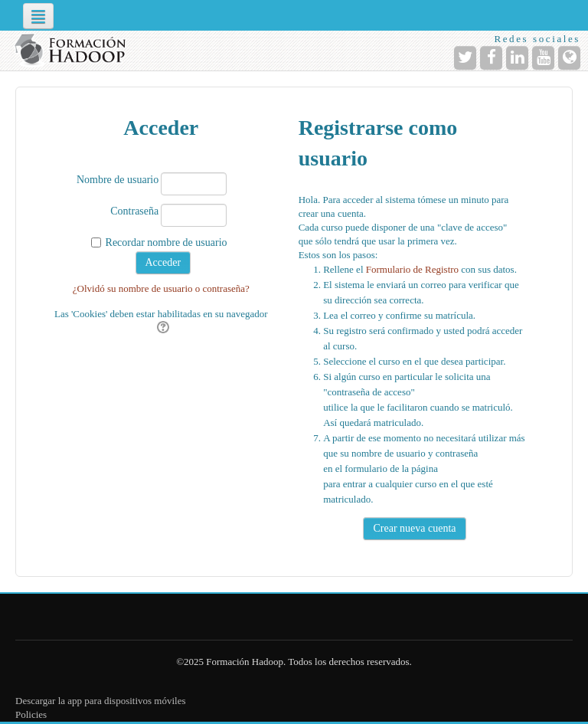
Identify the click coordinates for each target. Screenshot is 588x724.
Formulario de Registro (412, 269)
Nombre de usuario (118, 180)
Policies (31, 714)
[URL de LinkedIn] (517, 58)
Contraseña (134, 211)
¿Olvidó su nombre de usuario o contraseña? (161, 288)
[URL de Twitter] (465, 58)
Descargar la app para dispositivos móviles (101, 701)
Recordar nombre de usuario (167, 242)
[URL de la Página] (569, 58)
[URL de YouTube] (543, 58)
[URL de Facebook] (491, 58)
